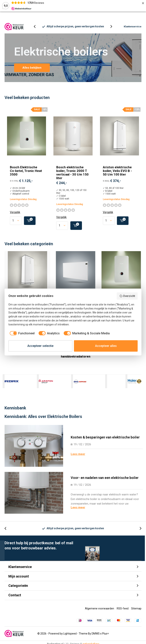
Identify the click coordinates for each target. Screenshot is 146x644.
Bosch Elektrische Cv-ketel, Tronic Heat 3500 (26, 174)
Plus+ (105, 636)
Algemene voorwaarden (100, 611)
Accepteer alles (106, 346)
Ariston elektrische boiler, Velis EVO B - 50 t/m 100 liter (117, 174)
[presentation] (37, 29)
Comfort (107, 384)
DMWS (96, 636)
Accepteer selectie (40, 346)
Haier (134, 384)
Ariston (46, 384)
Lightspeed (70, 636)
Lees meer (78, 457)
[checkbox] (21, 333)
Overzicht (127, 296)
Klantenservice (133, 29)
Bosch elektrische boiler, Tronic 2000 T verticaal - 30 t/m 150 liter (72, 175)
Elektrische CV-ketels (121, 278)
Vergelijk (15, 215)
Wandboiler (27, 278)
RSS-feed (123, 611)
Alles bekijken (32, 70)
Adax (12, 384)
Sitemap (136, 611)
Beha (80, 384)
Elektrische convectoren (76, 278)
